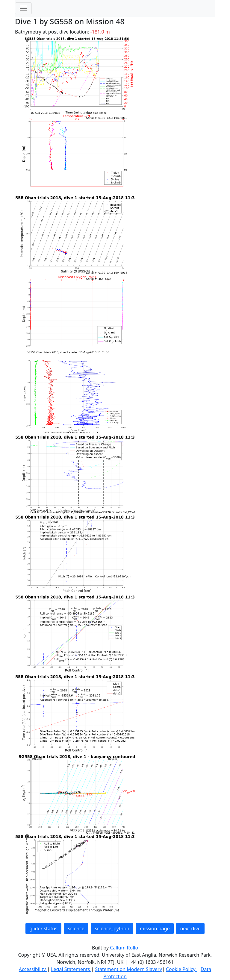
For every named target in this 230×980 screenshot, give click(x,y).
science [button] (76, 929)
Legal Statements (71, 969)
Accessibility (33, 969)
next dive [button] (190, 929)
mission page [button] (155, 929)
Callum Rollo (124, 948)
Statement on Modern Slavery (128, 969)
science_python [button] (112, 929)
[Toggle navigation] (23, 8)
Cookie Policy (181, 969)
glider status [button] (43, 929)
